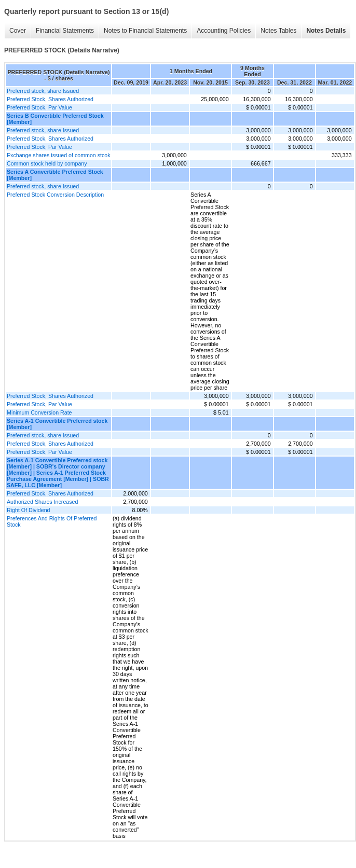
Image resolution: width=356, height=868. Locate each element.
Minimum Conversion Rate (39, 412)
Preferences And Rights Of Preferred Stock (52, 521)
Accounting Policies (224, 31)
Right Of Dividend (29, 510)
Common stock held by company (47, 163)
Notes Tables (278, 31)
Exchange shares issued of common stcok (59, 155)
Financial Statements (65, 31)
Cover (18, 31)
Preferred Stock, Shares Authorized (50, 99)
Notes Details (326, 31)
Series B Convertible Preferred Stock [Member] (55, 119)
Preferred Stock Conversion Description (55, 195)
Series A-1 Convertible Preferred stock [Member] (57, 424)
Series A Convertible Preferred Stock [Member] (55, 175)
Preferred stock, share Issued (43, 91)
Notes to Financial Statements (145, 31)
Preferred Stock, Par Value (39, 107)
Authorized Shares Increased (42, 502)
